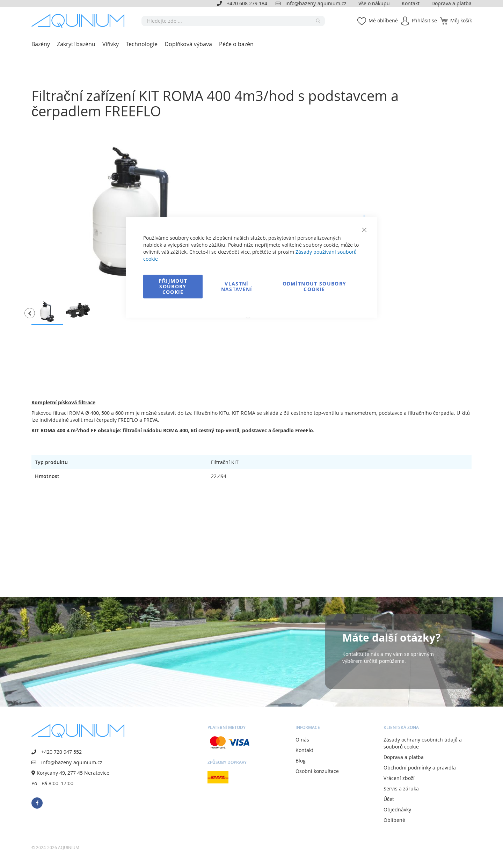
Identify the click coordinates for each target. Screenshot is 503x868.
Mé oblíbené (383, 20)
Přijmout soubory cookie (173, 286)
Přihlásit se (425, 20)
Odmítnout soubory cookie (315, 286)
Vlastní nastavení (237, 286)
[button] (30, 313)
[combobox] (233, 21)
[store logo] (80, 21)
